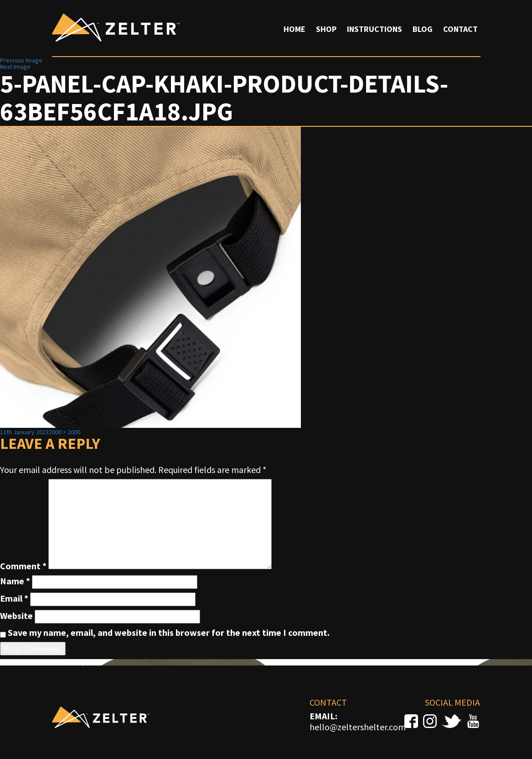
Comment (23, 566)
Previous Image (21, 60)
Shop (326, 29)
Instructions (374, 29)
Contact (460, 29)
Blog (423, 29)
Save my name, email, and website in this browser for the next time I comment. (169, 633)
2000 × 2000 (65, 432)
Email (14, 598)
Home (294, 29)
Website (16, 616)
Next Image (15, 67)
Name (15, 581)
